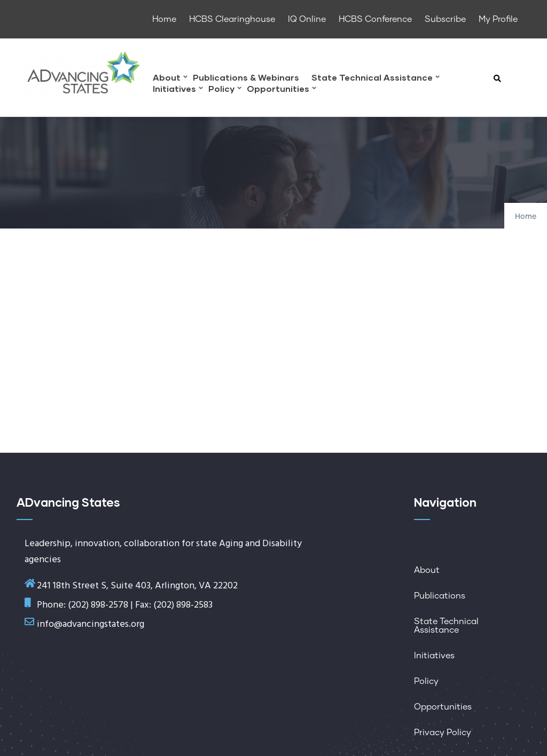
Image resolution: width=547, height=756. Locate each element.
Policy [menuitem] (225, 90)
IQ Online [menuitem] (307, 19)
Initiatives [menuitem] (178, 90)
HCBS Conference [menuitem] (375, 19)
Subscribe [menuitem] (445, 19)
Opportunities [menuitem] (282, 90)
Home (526, 217)
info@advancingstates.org (91, 624)
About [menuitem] (170, 79)
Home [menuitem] (164, 19)
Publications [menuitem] (440, 596)
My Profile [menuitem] (498, 19)
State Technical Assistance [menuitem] (376, 79)
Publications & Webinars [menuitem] (246, 78)
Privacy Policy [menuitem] (443, 733)
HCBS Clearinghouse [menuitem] (232, 19)
